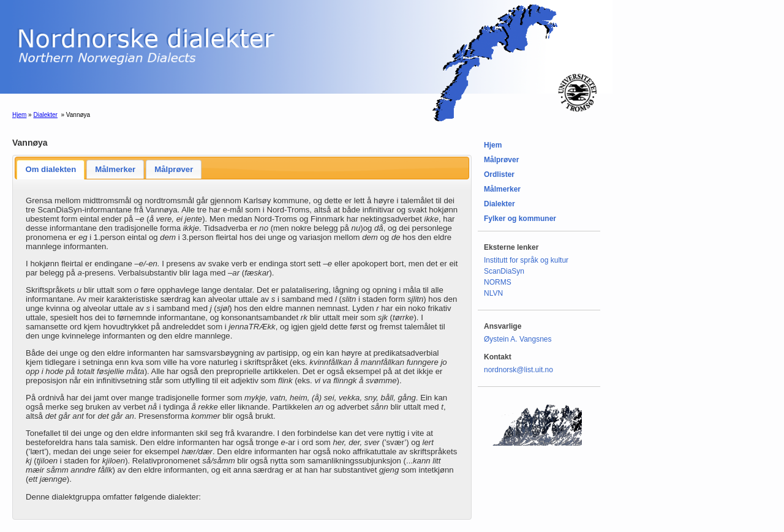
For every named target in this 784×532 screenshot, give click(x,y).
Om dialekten (51, 169)
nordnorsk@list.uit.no (518, 370)
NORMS (498, 282)
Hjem (19, 115)
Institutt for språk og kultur (526, 260)
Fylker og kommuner (520, 219)
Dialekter (45, 115)
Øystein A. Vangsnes (518, 339)
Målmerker (115, 169)
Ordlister (499, 174)
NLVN (493, 293)
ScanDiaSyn (504, 271)
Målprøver (174, 169)
